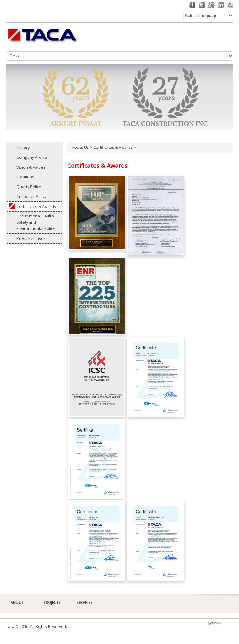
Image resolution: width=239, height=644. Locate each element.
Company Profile (32, 157)
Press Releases (31, 238)
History (23, 148)
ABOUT (17, 602)
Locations (25, 177)
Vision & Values (31, 167)
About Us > (83, 147)
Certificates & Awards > (115, 147)
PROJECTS (52, 602)
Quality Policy (29, 187)
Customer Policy (31, 196)
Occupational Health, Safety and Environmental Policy (36, 222)
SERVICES (84, 602)
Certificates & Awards (36, 206)
